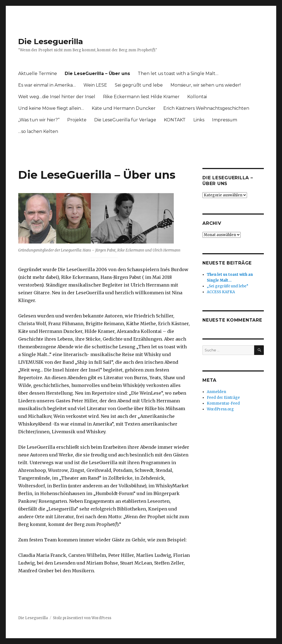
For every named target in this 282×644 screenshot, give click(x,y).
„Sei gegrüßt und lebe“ (228, 286)
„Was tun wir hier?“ (39, 120)
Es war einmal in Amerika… (47, 85)
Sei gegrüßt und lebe (139, 85)
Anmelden (216, 392)
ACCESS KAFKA (221, 292)
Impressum (225, 120)
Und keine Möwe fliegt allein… (51, 108)
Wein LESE (95, 85)
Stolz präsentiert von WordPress (82, 618)
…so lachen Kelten (38, 131)
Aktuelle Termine (38, 74)
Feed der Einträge (223, 398)
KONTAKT (175, 120)
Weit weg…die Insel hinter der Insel (57, 97)
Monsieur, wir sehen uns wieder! (206, 85)
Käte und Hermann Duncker (124, 108)
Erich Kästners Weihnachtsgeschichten (206, 108)
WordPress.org (220, 409)
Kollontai (197, 97)
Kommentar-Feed (223, 403)
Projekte (77, 120)
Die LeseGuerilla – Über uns (97, 74)
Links (199, 120)
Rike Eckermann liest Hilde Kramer (141, 97)
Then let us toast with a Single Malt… (178, 74)
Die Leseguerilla (51, 41)
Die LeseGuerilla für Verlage (125, 120)
